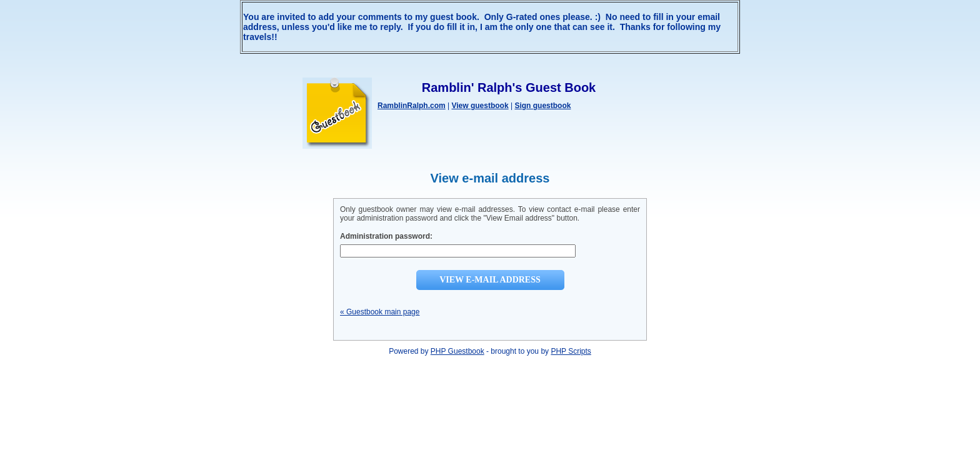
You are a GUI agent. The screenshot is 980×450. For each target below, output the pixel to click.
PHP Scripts (571, 351)
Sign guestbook (542, 106)
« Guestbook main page (380, 312)
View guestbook (480, 106)
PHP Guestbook (457, 351)
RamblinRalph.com (412, 106)
